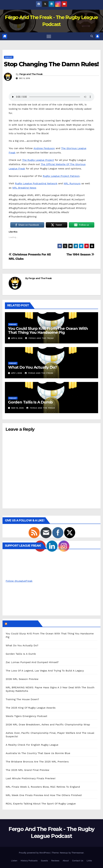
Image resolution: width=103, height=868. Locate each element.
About (66, 861)
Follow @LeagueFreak (19, 581)
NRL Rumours (72, 183)
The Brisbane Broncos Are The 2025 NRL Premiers (37, 762)
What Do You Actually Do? (32, 367)
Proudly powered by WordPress (35, 853)
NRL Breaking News (24, 188)
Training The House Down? (22, 699)
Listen (14, 861)
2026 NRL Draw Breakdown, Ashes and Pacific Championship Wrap (48, 724)
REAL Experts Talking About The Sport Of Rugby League (41, 804)
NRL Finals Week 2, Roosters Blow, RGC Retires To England (43, 787)
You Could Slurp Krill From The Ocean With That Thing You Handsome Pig (48, 330)
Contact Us (78, 861)
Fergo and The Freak (31, 74)
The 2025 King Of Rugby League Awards (31, 708)
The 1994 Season (80, 254)
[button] (92, 36)
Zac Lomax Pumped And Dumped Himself (32, 662)
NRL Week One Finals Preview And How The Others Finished (44, 795)
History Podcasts (29, 861)
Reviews (55, 861)
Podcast (9, 57)
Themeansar (77, 853)
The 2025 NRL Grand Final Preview (27, 770)
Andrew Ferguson (44, 148)
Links (89, 861)
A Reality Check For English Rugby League (32, 745)
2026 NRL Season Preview (22, 679)
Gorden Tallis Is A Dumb (30, 402)
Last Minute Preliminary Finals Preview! (31, 778)
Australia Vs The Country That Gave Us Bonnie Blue (38, 753)
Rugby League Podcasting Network (36, 183)
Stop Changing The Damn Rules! (51, 64)
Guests (44, 861)
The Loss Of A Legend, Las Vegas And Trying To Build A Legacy (45, 671)
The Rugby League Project (38, 160)
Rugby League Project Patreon (61, 176)
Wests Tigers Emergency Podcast (26, 716)
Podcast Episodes (22, 624)
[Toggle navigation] (49, 36)
